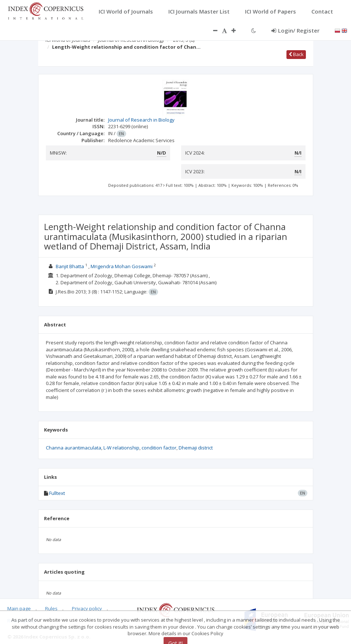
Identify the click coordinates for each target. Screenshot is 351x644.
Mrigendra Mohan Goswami (122, 266)
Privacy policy (87, 608)
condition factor (159, 448)
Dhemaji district (196, 448)
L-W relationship (121, 448)
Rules (51, 608)
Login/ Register (295, 30)
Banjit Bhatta (70, 266)
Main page (19, 608)
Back (296, 54)
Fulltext (57, 493)
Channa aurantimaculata (74, 448)
